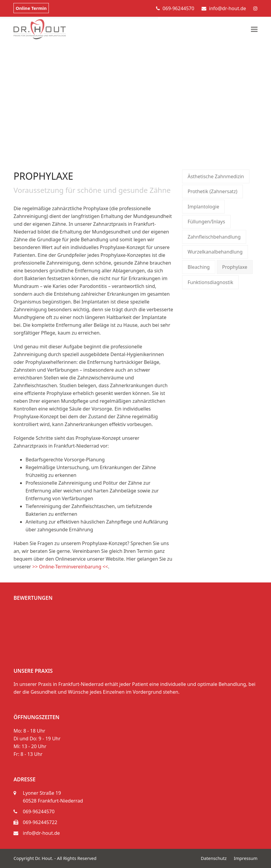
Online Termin (31, 8)
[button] (254, 29)
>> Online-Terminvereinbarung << (70, 567)
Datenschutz (214, 858)
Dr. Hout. (44, 858)
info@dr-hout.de (228, 8)
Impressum (246, 858)
